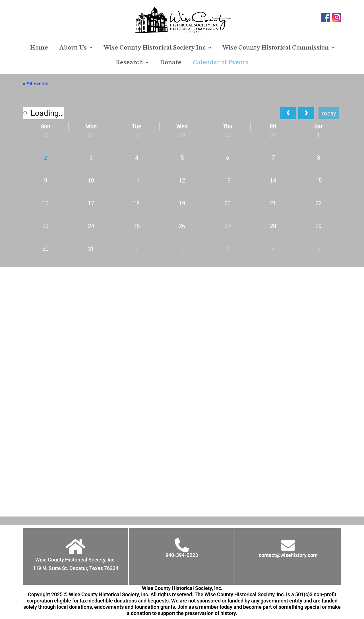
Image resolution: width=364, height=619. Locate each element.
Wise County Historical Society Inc (157, 48)
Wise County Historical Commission (278, 48)
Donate (171, 63)
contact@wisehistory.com (288, 555)
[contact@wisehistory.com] (288, 545)
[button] (76, 48)
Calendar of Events (221, 63)
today (329, 113)
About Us (76, 48)
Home (39, 48)
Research (132, 63)
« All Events (36, 84)
